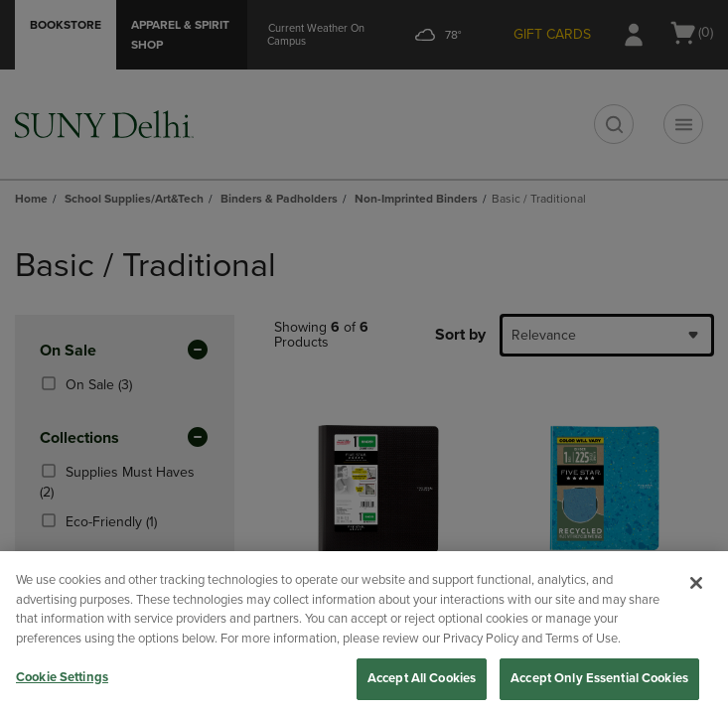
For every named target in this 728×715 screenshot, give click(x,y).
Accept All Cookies (422, 678)
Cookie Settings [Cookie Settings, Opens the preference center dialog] (62, 677)
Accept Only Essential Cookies (599, 678)
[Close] (696, 583)
